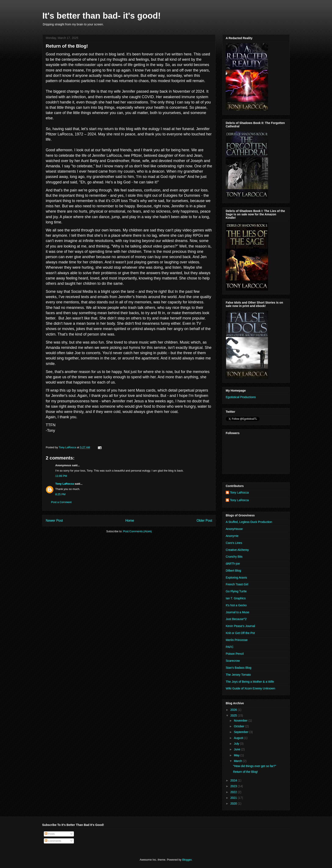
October (239, 726)
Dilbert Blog (233, 571)
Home (130, 521)
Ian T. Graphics (236, 598)
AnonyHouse (234, 529)
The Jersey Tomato (238, 675)
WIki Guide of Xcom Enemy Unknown (250, 688)
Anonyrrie (232, 536)
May (237, 755)
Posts (50, 834)
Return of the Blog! (246, 772)
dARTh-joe (233, 564)
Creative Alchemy (237, 550)
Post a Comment (61, 502)
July (237, 744)
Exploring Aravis (236, 578)
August (239, 738)
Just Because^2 (236, 619)
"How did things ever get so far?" (255, 766)
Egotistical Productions (241, 397)
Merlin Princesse (237, 640)
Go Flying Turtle (236, 591)
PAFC (230, 647)
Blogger (187, 860)
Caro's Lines (234, 543)
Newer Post (54, 521)
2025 (234, 715)
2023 (234, 786)
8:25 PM (60, 494)
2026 (234, 710)
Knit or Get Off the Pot (240, 633)
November (241, 721)
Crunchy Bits (234, 557)
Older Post (204, 521)
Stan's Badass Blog (239, 668)
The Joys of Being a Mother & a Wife (250, 682)
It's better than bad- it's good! (102, 16)
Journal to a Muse (237, 612)
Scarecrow (233, 661)
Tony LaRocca (65, 484)
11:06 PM (61, 476)
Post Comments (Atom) (137, 531)
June (237, 749)
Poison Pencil (235, 654)
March (238, 761)
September (241, 732)
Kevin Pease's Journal (240, 626)
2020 (234, 803)
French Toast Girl (237, 584)
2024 (234, 780)
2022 (234, 792)
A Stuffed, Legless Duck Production (249, 522)
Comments (53, 841)
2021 (234, 798)
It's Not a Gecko (236, 605)
